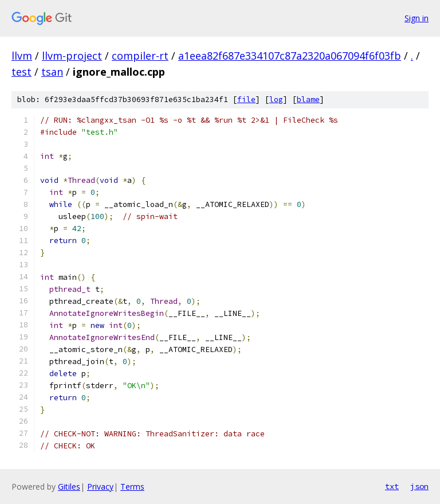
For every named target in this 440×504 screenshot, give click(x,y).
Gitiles (69, 487)
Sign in (417, 18)
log (276, 99)
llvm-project (72, 56)
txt (392, 486)
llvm (22, 56)
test (21, 72)
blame (308, 99)
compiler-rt (140, 56)
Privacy (100, 487)
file (246, 99)
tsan (52, 72)
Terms (132, 487)
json (419, 486)
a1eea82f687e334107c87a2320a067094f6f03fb (290, 56)
